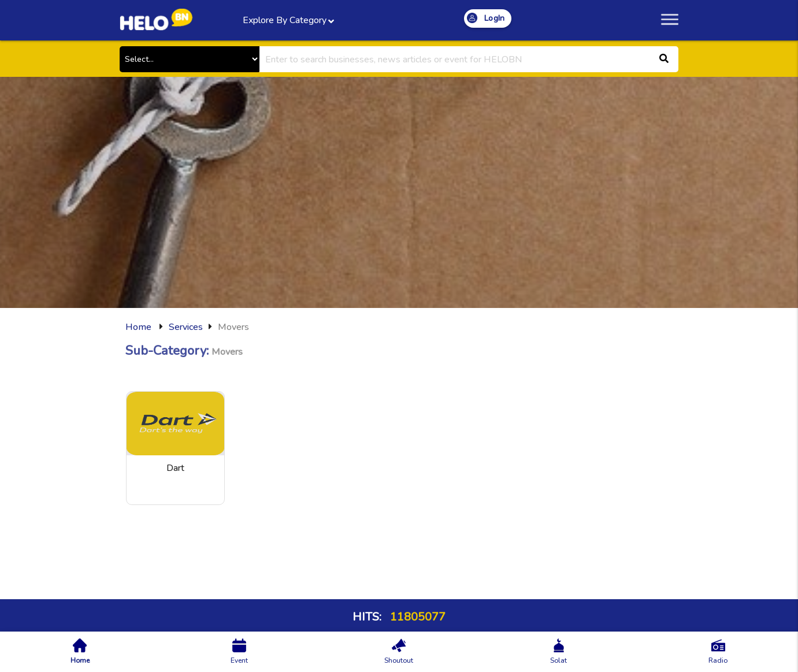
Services (186, 327)
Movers (233, 327)
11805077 (416, 617)
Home (138, 327)
